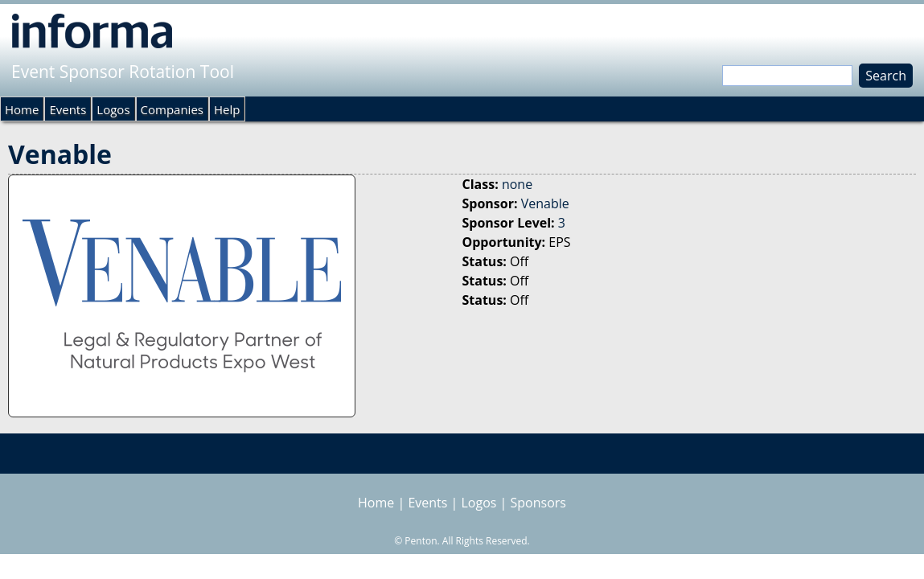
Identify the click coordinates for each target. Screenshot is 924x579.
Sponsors (538, 503)
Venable (545, 203)
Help (227, 109)
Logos (113, 109)
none (517, 184)
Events (68, 109)
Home (22, 109)
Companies (172, 109)
